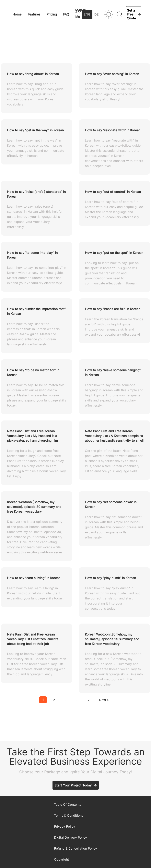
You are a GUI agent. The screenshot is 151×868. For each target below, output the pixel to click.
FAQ (66, 14)
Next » (104, 700)
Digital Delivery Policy (70, 837)
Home (17, 14)
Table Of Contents (68, 804)
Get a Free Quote (131, 14)
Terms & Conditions (69, 815)
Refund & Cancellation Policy (75, 848)
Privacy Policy (65, 826)
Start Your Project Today (73, 785)
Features (34, 14)
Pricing (52, 14)
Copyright (62, 859)
